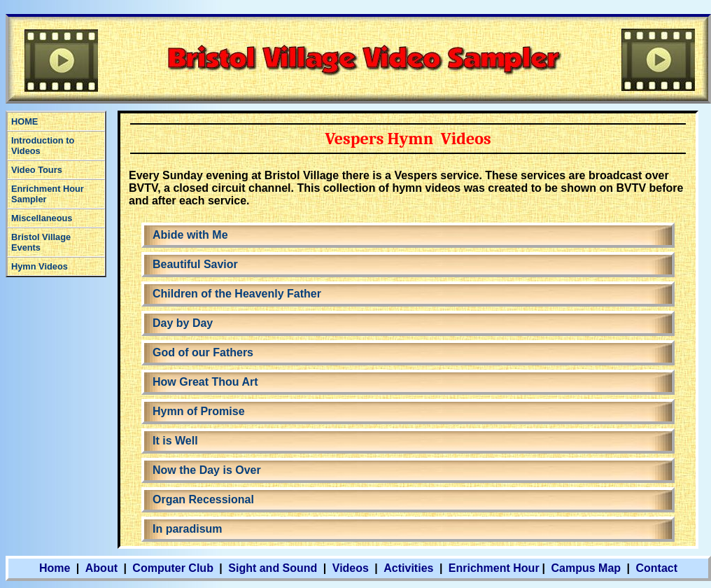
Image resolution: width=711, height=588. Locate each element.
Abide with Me (190, 235)
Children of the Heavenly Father (237, 294)
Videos (351, 568)
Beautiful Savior (195, 264)
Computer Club (173, 568)
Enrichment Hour (494, 568)
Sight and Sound (273, 568)
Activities (408, 568)
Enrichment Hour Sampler (48, 194)
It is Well (175, 441)
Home (55, 568)
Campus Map (586, 568)
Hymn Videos (40, 266)
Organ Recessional (203, 499)
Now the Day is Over (207, 470)
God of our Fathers (203, 352)
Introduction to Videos (43, 146)
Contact (656, 568)
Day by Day (183, 323)
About (101, 568)
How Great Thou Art (205, 382)
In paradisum (188, 529)
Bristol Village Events (41, 242)
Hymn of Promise (199, 411)
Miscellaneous (42, 218)
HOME (24, 121)
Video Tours (37, 170)
